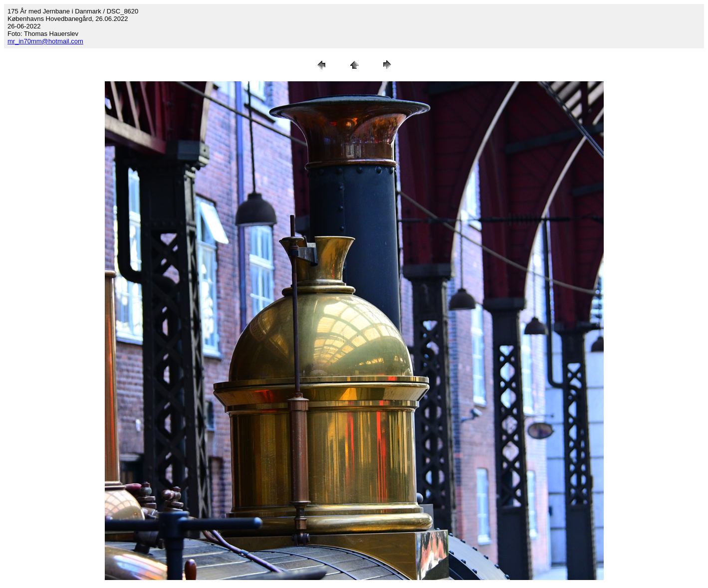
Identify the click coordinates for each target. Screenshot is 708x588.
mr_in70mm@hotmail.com (45, 41)
